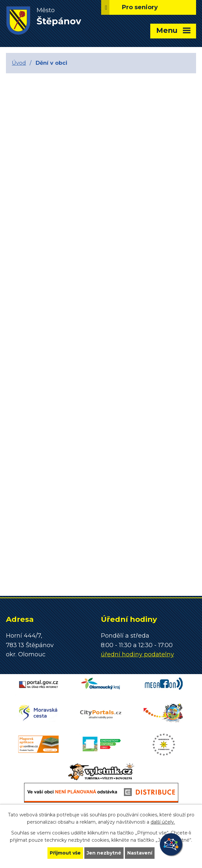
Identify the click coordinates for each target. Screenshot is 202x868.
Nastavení (140, 853)
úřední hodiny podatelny (137, 654)
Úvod (19, 63)
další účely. (163, 822)
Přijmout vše (65, 853)
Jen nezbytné (104, 853)
